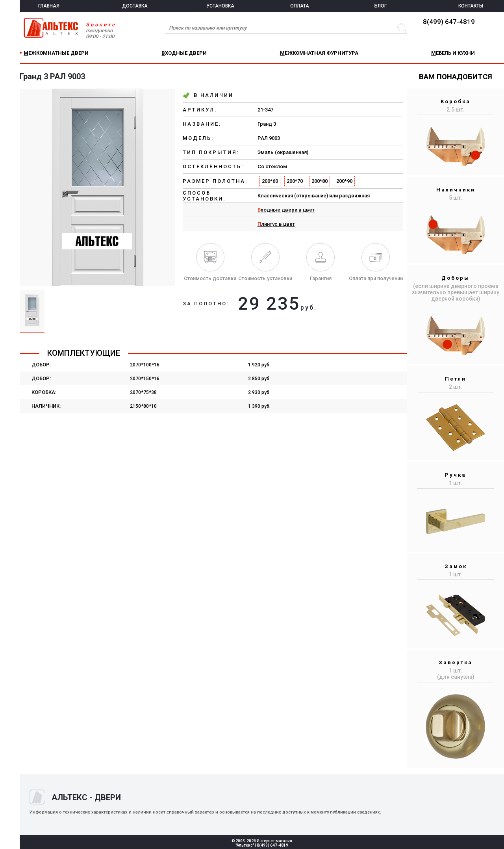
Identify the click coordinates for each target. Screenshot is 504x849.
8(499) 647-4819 (449, 22)
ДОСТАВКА (135, 6)
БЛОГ (381, 6)
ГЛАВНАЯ (49, 6)
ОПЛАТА (300, 6)
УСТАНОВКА (220, 6)
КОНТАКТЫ (471, 6)
